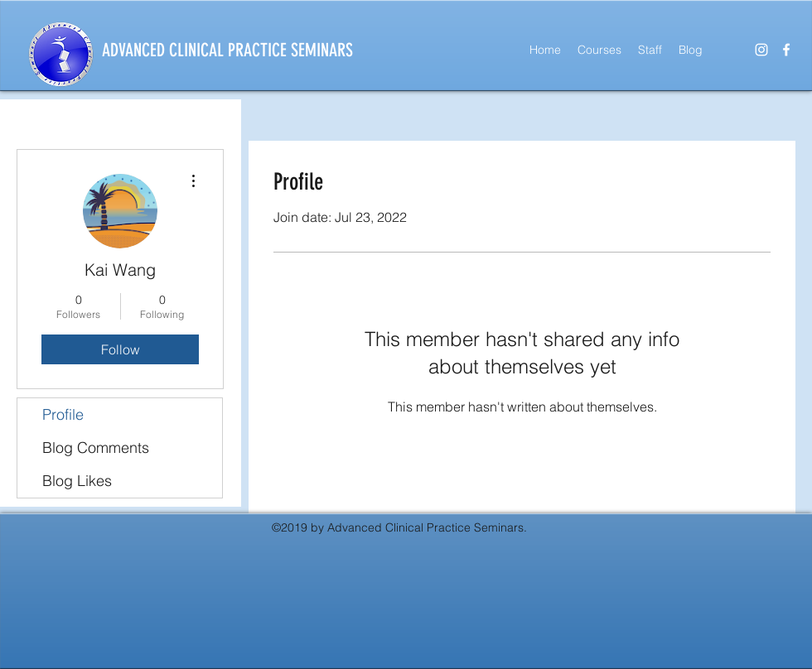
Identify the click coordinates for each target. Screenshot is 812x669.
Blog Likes (77, 481)
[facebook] (786, 50)
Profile (63, 414)
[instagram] (761, 50)
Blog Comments (96, 448)
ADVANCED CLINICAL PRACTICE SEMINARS (227, 50)
